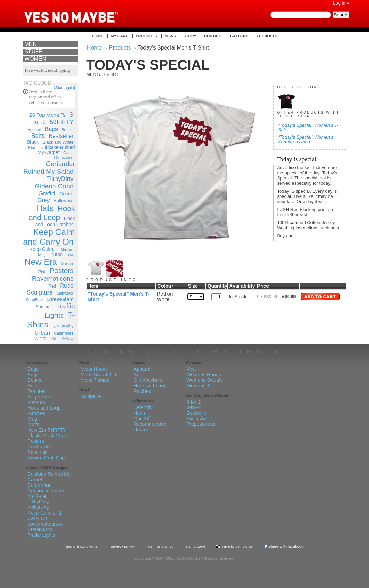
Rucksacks (39, 447)
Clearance (64, 158)
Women (35, 59)
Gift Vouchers (148, 380)
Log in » (341, 3)
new (70, 255)
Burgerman (40, 485)
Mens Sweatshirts (99, 375)
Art (137, 375)
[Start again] (65, 88)
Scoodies (38, 452)
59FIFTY (62, 122)
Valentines (64, 333)
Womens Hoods (204, 375)
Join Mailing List (160, 546)
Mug (32, 419)
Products (146, 36)
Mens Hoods (94, 369)
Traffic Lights (41, 535)
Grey (44, 200)
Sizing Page (196, 546)
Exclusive (197, 419)
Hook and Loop (52, 213)
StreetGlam (60, 299)
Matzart (67, 249)
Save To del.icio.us (237, 546)
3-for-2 (194, 402)
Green (67, 194)
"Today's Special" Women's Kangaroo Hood (306, 139)
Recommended (150, 424)
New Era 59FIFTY (47, 430)
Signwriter (65, 293)
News (170, 36)
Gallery (239, 36)
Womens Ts (199, 386)
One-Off (142, 419)
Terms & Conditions (81, 546)
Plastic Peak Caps (47, 436)
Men (31, 44)
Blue (32, 148)
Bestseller (61, 136)
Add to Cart (320, 297)
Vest (191, 369)
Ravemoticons (53, 278)
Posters (61, 271)
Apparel (34, 130)
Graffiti (47, 193)
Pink (42, 272)
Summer (44, 307)
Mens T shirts (95, 380)
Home (97, 36)
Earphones (39, 397)
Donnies (37, 391)
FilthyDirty (60, 179)
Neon (57, 254)
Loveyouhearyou (46, 524)
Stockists (267, 36)
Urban (42, 333)
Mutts (34, 424)
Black (33, 142)
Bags (51, 129)
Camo (69, 153)
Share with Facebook (286, 546)
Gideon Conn (54, 186)
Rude (67, 286)
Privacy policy (122, 546)
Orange (67, 263)
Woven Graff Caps (48, 458)
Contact (213, 36)
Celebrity (143, 407)
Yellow (67, 339)
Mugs (43, 255)
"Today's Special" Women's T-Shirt (308, 128)
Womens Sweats (205, 380)
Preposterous (201, 424)
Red (52, 286)
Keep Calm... (43, 249)
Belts (38, 136)
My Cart (119, 36)
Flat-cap (37, 402)
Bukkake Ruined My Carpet (56, 150)
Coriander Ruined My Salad (49, 168)
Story (190, 36)
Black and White (58, 142)
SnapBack (35, 300)
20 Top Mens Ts (48, 115)
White (40, 339)
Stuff (33, 51)
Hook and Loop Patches (44, 411)
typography (63, 326)
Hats (45, 208)
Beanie (68, 130)
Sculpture (40, 292)
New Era (41, 262)
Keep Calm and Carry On (49, 237)
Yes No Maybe (82, 12)
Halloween (64, 201)
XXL (54, 339)
